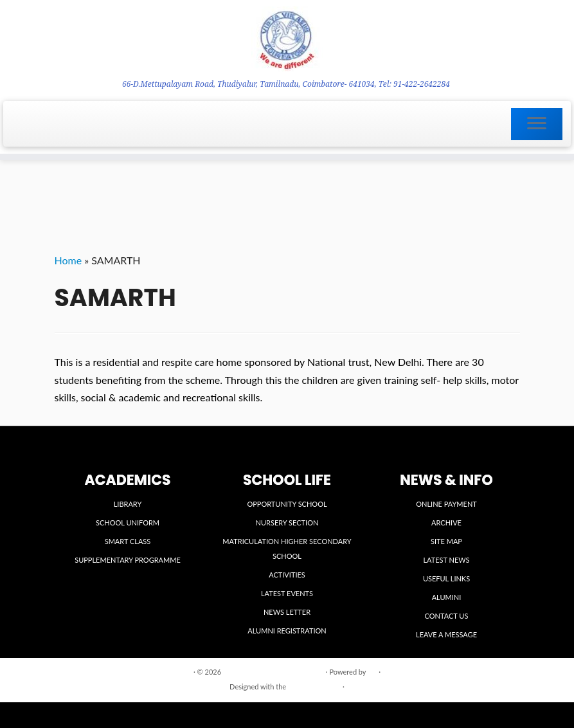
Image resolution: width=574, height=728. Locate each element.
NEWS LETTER (287, 612)
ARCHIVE (446, 523)
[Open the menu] (537, 124)
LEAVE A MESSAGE (446, 634)
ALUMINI (447, 597)
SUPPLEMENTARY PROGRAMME (128, 560)
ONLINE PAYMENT (446, 504)
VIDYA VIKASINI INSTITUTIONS (274, 672)
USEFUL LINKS (446, 578)
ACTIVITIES (287, 575)
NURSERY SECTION (287, 523)
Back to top (502, 671)
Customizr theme (314, 687)
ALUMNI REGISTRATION (287, 631)
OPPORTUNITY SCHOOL (287, 504)
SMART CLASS (128, 541)
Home (68, 260)
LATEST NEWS (446, 560)
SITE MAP (446, 541)
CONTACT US (447, 616)
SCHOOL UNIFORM (128, 523)
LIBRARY (128, 504)
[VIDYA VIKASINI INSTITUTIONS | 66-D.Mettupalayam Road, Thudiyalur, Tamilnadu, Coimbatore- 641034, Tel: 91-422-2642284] (287, 39)
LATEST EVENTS (287, 593)
